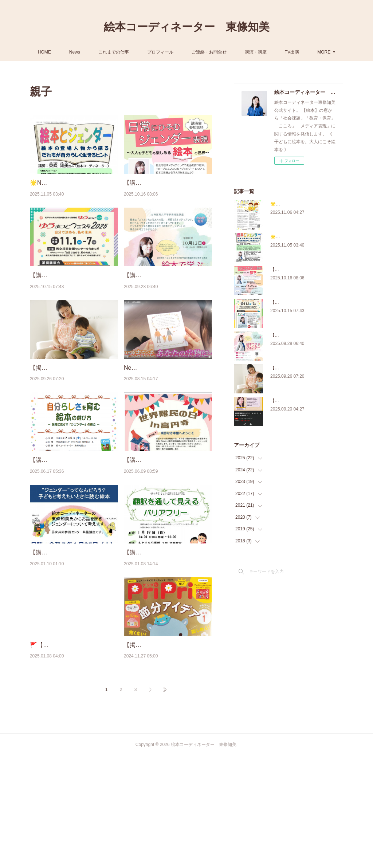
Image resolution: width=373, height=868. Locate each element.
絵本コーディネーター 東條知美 (187, 27)
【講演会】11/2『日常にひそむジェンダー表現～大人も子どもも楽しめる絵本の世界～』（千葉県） (168, 192)
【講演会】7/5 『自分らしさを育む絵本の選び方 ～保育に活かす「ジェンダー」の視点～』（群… (74, 525)
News (91, 52)
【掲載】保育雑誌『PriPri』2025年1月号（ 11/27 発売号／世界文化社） (167, 747)
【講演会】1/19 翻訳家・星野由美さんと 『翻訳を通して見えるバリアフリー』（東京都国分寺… (168, 636)
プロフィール (177, 52)
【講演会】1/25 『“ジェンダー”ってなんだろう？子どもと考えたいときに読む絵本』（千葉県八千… (74, 636)
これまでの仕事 (130, 52)
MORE (308, 52)
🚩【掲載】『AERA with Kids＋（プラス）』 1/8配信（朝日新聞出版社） (73, 747)
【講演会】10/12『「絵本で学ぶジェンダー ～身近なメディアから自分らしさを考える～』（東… (168, 303)
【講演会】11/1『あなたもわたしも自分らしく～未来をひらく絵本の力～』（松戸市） (74, 303)
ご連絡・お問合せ (225, 52)
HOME (60, 52)
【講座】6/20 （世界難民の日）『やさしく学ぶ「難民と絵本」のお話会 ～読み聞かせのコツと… (168, 525)
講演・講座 (272, 52)
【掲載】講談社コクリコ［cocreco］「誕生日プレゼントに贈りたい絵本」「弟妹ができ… (74, 414)
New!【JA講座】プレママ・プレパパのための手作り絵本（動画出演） (168, 414)
